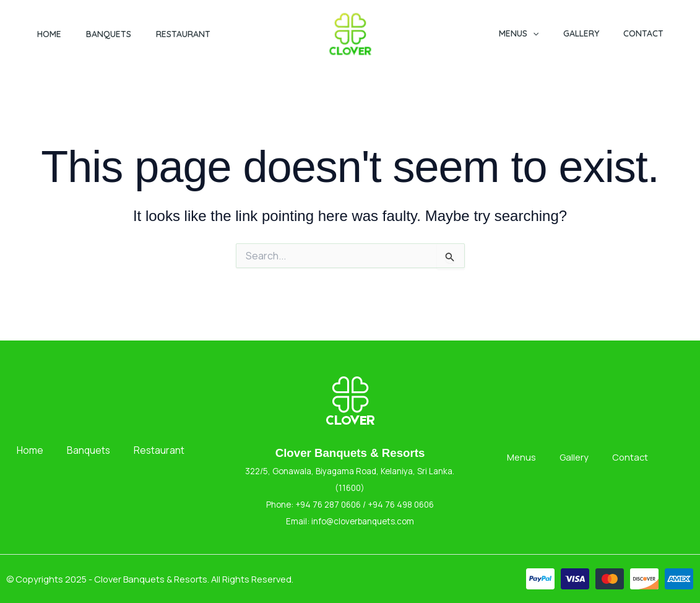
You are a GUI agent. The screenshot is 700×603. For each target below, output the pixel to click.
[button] (550, 33)
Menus (536, 33)
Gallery (591, 33)
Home (49, 34)
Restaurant (183, 34)
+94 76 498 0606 (401, 505)
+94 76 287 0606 (327, 505)
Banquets (109, 34)
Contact (646, 33)
